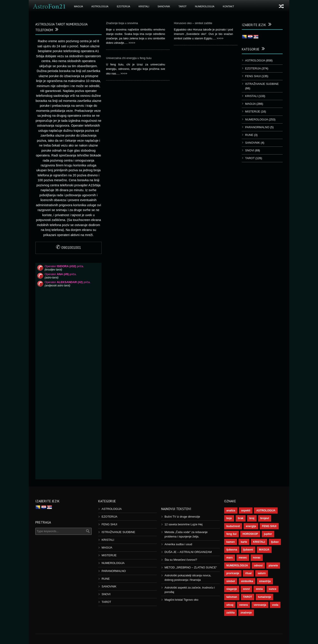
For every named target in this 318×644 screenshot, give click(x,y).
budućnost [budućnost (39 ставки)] (233, 526)
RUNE (249, 135)
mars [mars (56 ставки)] (230, 558)
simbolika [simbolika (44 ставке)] (247, 581)
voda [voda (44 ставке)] (275, 605)
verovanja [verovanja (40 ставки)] (260, 605)
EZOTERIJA (124, 6)
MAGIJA (79, 6)
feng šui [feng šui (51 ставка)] (231, 534)
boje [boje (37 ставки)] (229, 518)
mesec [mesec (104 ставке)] (243, 558)
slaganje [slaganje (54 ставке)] (232, 589)
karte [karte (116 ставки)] (244, 542)
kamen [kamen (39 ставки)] (231, 542)
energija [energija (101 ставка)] (251, 526)
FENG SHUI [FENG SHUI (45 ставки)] (269, 526)
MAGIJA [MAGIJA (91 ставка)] (264, 550)
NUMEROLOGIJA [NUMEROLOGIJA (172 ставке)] (237, 566)
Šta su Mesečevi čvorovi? (181, 560)
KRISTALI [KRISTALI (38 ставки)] (259, 542)
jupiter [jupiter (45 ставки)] (268, 534)
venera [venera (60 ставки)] (243, 605)
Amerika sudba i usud (178, 544)
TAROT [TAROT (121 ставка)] (248, 597)
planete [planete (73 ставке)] (273, 566)
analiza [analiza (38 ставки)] (231, 511)
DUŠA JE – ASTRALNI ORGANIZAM (188, 552)
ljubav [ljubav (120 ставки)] (275, 542)
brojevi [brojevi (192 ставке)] (265, 518)
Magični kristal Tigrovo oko (181, 600)
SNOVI (250, 150)
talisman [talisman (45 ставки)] (232, 597)
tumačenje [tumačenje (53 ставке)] (264, 597)
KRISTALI (144, 6)
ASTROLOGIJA (100, 6)
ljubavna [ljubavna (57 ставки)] (232, 550)
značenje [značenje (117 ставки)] (246, 613)
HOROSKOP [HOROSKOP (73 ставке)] (250, 534)
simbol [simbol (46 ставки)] (231, 581)
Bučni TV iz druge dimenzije (182, 517)
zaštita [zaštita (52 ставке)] (230, 613)
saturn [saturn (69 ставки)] (262, 573)
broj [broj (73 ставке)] (252, 518)
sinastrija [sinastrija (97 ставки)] (265, 581)
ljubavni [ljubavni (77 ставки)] (248, 550)
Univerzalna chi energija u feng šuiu (129, 58)
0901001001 (68, 248)
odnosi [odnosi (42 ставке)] (258, 566)
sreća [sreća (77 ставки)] (259, 589)
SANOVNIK (164, 6)
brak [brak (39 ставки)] (241, 518)
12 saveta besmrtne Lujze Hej (184, 524)
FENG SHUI (253, 76)
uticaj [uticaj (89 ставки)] (230, 605)
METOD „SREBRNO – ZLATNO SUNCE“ (191, 567)
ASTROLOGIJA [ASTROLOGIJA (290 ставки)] (266, 511)
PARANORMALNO (257, 127)
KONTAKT (228, 6)
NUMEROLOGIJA (205, 6)
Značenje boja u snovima (122, 23)
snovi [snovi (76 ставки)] (246, 589)
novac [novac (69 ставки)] (257, 558)
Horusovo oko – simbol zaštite (193, 23)
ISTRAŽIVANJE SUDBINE (262, 84)
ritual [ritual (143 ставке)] (248, 573)
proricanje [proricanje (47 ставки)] (233, 573)
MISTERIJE (253, 111)
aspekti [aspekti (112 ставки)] (246, 511)
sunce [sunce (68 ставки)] (273, 589)
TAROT (182, 6)
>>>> (132, 43)
